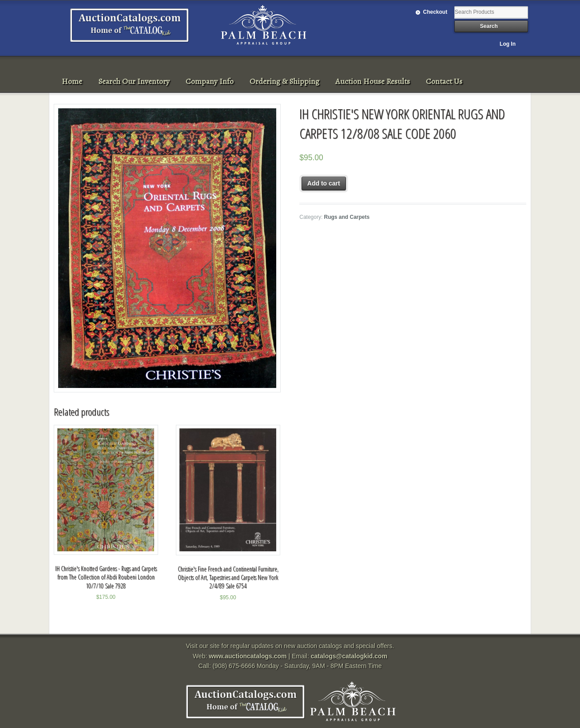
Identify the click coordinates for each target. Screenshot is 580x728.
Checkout (435, 12)
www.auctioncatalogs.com (248, 656)
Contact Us (444, 81)
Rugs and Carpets (347, 217)
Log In (508, 44)
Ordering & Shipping (284, 81)
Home (72, 81)
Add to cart (324, 183)
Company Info (210, 81)
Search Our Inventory (134, 81)
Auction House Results (373, 81)
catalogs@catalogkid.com (349, 656)
